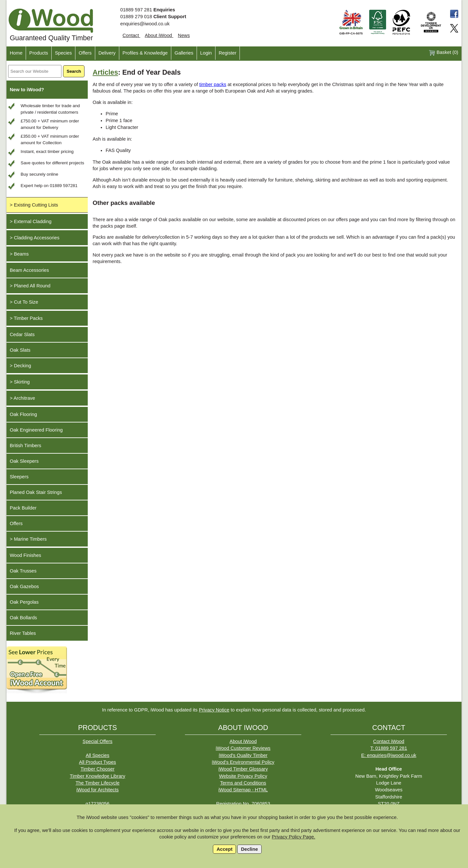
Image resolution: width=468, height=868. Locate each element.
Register (228, 53)
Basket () (443, 53)
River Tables (23, 633)
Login (206, 53)
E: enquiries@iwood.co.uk (389, 755)
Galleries (184, 53)
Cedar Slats (22, 334)
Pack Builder (23, 508)
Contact (131, 35)
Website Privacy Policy (243, 776)
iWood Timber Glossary (243, 769)
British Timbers (26, 446)
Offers (85, 53)
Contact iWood (389, 741)
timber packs (213, 84)
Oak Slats (20, 350)
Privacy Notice (214, 710)
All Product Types (97, 762)
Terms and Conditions (243, 783)
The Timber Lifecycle (97, 783)
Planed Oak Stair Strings (36, 492)
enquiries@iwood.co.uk (145, 24)
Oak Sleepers (24, 461)
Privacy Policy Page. (293, 837)
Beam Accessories (29, 270)
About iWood (159, 35)
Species (63, 53)
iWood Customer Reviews (243, 748)
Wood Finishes (26, 555)
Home (16, 53)
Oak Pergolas (24, 602)
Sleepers (19, 477)
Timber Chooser (98, 769)
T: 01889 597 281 (389, 748)
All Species (98, 755)
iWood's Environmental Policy (243, 762)
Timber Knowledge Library (98, 776)
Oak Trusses (23, 571)
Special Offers (97, 741)
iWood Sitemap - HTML (243, 790)
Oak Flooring (23, 414)
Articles (105, 72)
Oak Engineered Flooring (36, 430)
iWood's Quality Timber (243, 755)
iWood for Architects (97, 790)
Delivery (107, 53)
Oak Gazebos (24, 586)
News (184, 35)
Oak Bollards (23, 618)
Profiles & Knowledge (145, 53)
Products (39, 53)
